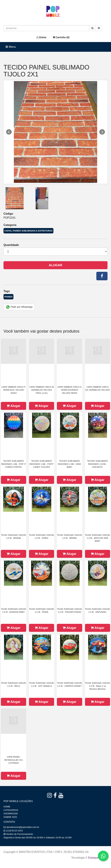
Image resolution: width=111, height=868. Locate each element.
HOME (7, 807)
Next (102, 132)
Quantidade (11, 245)
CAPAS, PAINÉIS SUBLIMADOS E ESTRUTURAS (28, 231)
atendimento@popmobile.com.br (23, 827)
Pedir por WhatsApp (19, 307)
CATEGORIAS (11, 810)
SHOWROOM (11, 814)
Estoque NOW (97, 858)
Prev (9, 132)
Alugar (56, 265)
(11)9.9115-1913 (14, 831)
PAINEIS (8, 297)
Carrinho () (61, 37)
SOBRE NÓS (10, 817)
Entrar (41, 37)
